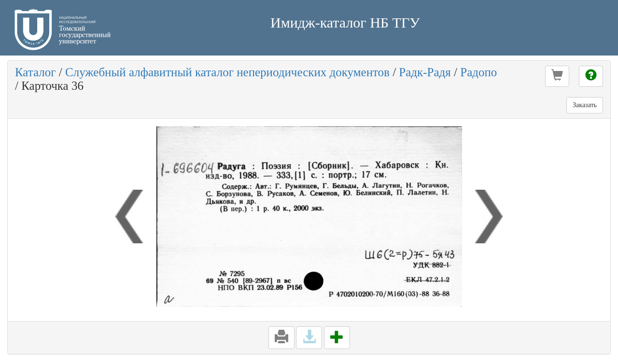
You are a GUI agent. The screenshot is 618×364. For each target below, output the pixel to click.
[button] (557, 76)
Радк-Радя (425, 72)
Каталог (35, 72)
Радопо (478, 72)
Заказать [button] (585, 105)
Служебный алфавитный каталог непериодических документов (227, 72)
